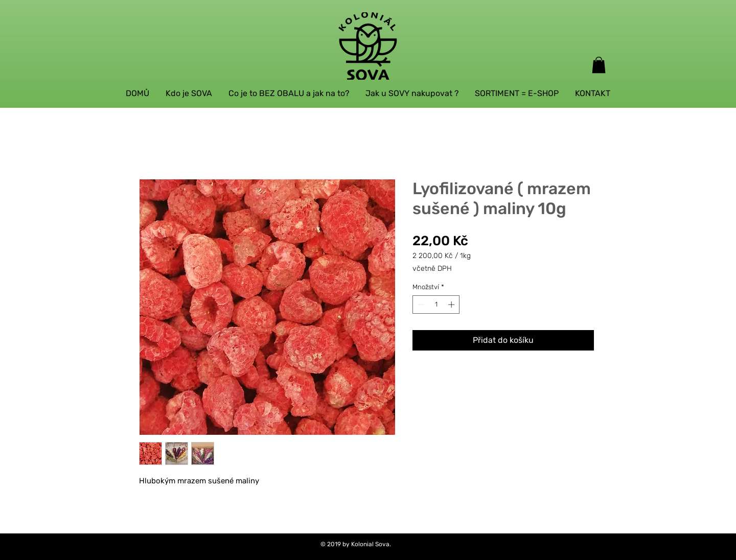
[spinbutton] (436, 305)
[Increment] (452, 305)
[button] (599, 65)
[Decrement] (420, 305)
